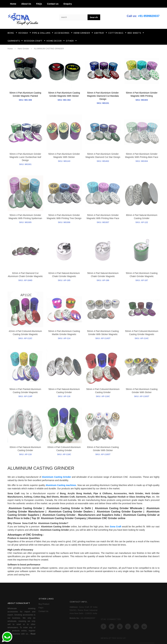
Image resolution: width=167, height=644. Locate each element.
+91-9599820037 (149, 16)
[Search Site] (73, 17)
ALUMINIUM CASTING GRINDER (49, 49)
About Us (26, 4)
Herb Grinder (24, 49)
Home (13, 4)
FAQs (39, 4)
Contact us (53, 4)
